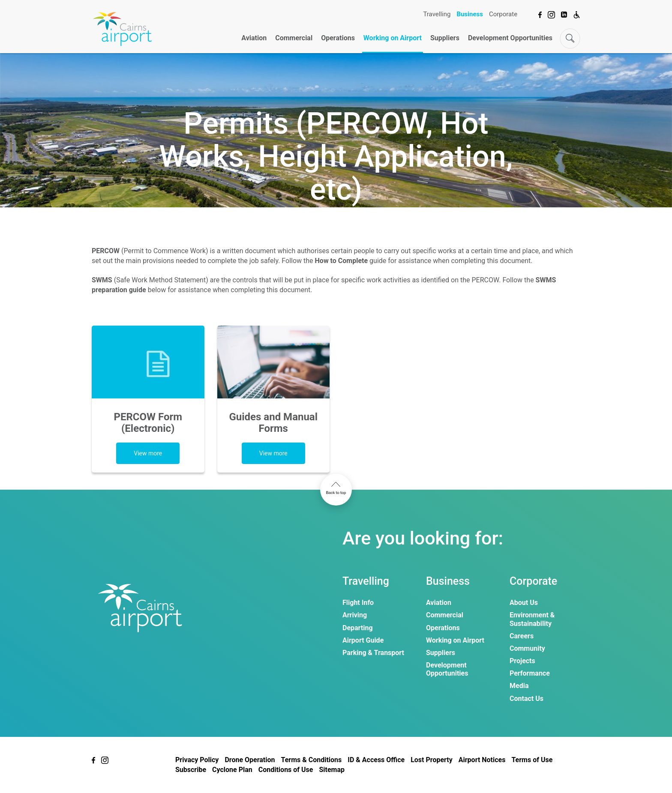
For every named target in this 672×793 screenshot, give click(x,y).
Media (519, 686)
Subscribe (191, 770)
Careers (522, 636)
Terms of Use (532, 760)
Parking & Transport (373, 653)
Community (527, 648)
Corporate (503, 14)
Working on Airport (393, 38)
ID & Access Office (376, 760)
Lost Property (432, 760)
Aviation (254, 38)
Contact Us (526, 699)
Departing (358, 628)
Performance (530, 673)
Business (470, 14)
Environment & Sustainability (532, 619)
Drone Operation (250, 760)
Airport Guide (363, 640)
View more (148, 453)
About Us (524, 603)
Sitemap (332, 770)
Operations (338, 38)
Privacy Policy (197, 760)
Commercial (294, 38)
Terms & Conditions (311, 760)
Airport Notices (482, 760)
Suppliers (445, 38)
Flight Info (358, 603)
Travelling (437, 14)
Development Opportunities (510, 38)
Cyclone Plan (232, 770)
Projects (522, 661)
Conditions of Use (286, 770)
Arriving (355, 615)
